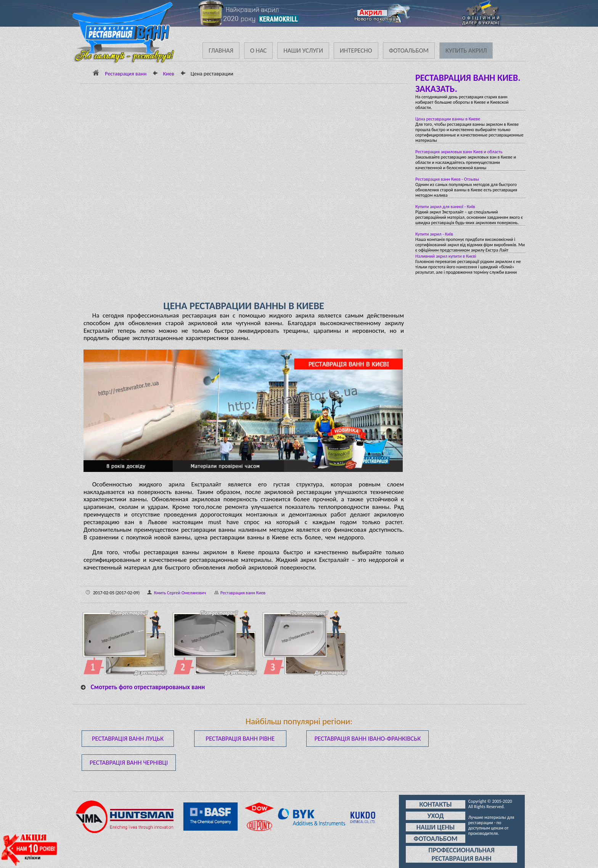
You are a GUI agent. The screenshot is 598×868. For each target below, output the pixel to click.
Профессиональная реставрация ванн (461, 854)
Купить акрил (466, 51)
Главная (221, 51)
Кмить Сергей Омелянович (180, 593)
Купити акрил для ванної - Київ (445, 207)
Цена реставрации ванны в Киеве (448, 119)
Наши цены (436, 827)
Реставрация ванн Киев (236, 593)
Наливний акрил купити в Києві (446, 256)
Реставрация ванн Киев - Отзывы (447, 179)
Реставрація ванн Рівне (240, 739)
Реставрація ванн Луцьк (128, 739)
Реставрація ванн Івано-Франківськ (367, 739)
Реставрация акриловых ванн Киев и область (459, 152)
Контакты (435, 804)
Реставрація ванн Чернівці (129, 763)
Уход (435, 816)
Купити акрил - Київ (434, 234)
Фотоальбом (409, 51)
